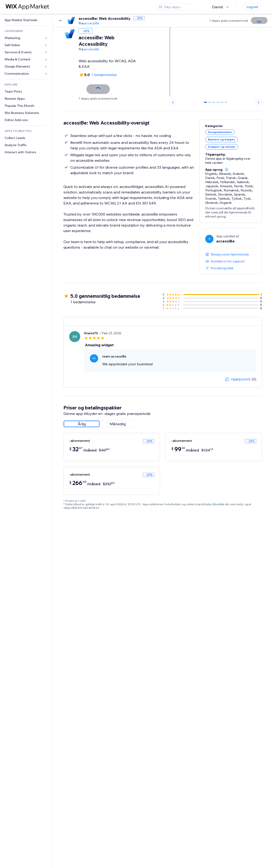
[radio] (82, 424)
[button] (227, 170)
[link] (26, 20)
